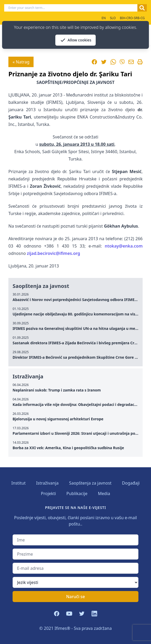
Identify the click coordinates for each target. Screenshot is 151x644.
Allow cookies (75, 40)
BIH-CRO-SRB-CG (132, 18)
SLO (113, 18)
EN (104, 18)
